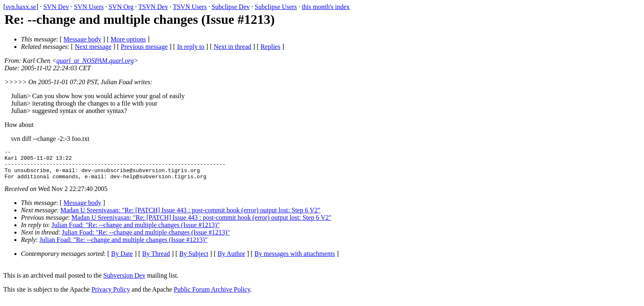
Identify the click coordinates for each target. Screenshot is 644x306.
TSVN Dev (153, 7)
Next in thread (232, 47)
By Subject (194, 260)
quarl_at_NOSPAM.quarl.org (95, 61)
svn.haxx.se (21, 7)
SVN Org (121, 7)
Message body (83, 39)
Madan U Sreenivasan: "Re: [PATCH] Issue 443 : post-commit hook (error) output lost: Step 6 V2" (190, 216)
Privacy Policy (111, 296)
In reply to (191, 47)
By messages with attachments (295, 260)
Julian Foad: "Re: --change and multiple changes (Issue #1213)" (136, 231)
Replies (270, 47)
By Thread (156, 260)
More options (128, 39)
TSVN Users (190, 7)
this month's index (326, 7)
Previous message (144, 47)
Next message (93, 47)
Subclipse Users (276, 7)
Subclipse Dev (231, 7)
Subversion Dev (125, 282)
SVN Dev (56, 7)
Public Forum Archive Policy (212, 296)
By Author (231, 260)
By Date (122, 260)
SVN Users (89, 7)
